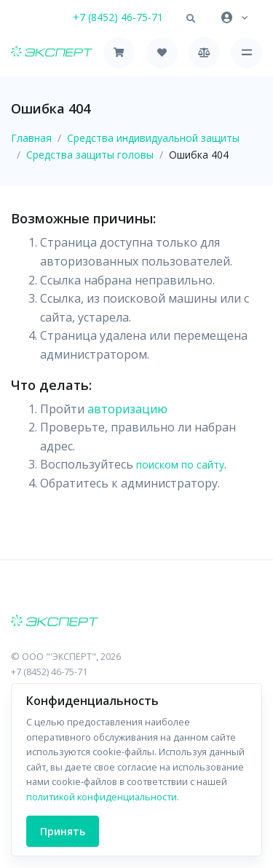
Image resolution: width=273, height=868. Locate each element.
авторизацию (127, 409)
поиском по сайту (180, 465)
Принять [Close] (63, 831)
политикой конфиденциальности (102, 797)
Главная (31, 138)
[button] (191, 19)
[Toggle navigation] (246, 53)
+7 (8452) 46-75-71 (118, 17)
